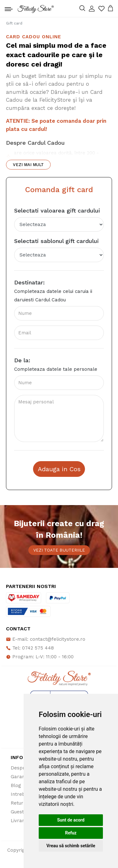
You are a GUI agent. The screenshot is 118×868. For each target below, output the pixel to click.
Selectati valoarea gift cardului (57, 210)
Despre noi (23, 768)
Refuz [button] (71, 833)
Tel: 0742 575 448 (30, 648)
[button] (92, 9)
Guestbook (23, 812)
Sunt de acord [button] (71, 820)
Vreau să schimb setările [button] (71, 846)
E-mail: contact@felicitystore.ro (46, 639)
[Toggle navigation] (9, 8)
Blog (16, 785)
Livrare (19, 821)
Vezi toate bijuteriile (59, 550)
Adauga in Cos (59, 469)
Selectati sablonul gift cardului (56, 241)
